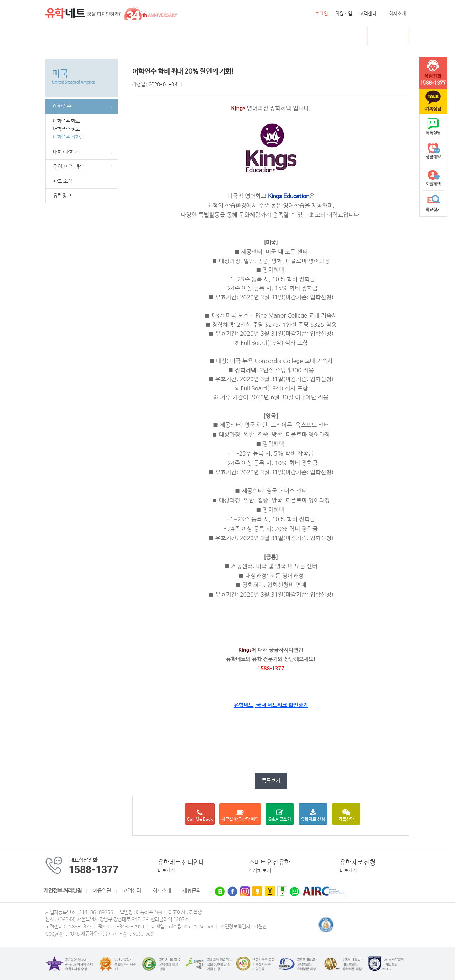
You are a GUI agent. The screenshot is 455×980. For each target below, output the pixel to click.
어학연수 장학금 (68, 137)
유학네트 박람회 (272, 36)
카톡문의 (433, 101)
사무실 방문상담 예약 (240, 816)
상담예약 (433, 152)
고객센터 (368, 14)
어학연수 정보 (69, 129)
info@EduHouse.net (191, 927)
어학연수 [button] (83, 106)
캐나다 (95, 36)
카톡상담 (346, 816)
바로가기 (166, 871)
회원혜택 (433, 178)
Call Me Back (200, 816)
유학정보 (62, 196)
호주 (136, 36)
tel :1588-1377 (433, 73)
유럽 (209, 36)
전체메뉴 (54, 36)
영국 (117, 36)
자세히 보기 (260, 871)
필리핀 (188, 36)
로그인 (322, 14)
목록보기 (271, 781)
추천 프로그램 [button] (83, 167)
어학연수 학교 (69, 121)
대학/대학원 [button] (83, 152)
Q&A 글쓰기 (280, 816)
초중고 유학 (394, 36)
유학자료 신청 (313, 816)
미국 (73, 36)
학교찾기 (433, 203)
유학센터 (234, 36)
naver (433, 127)
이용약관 (102, 891)
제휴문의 (192, 891)
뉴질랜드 (160, 36)
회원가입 (344, 14)
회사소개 (397, 14)
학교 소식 (63, 181)
